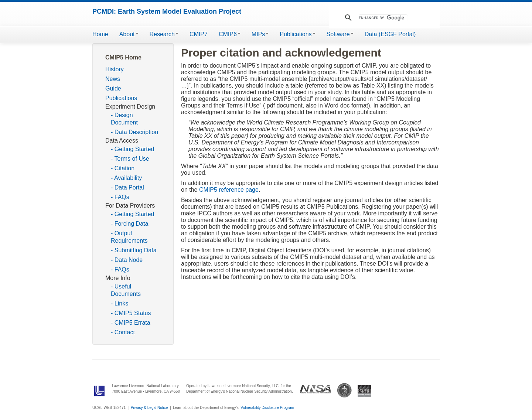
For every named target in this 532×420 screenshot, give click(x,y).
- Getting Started (132, 149)
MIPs (260, 34)
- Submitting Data (134, 250)
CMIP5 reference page (229, 190)
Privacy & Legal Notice (149, 408)
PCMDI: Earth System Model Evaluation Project (167, 11)
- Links (120, 303)
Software (340, 34)
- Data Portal (127, 187)
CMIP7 (199, 34)
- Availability (126, 178)
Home (100, 34)
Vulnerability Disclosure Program (267, 408)
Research (164, 34)
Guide (113, 88)
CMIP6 (230, 34)
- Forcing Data (129, 224)
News (113, 79)
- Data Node (127, 260)
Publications (297, 34)
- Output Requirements (129, 237)
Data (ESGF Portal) (390, 34)
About (129, 34)
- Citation (123, 168)
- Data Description (134, 132)
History (115, 69)
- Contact (123, 332)
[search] (383, 18)
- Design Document (124, 119)
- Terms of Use (130, 159)
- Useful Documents (126, 290)
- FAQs (120, 197)
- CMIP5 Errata (131, 323)
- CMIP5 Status (131, 313)
